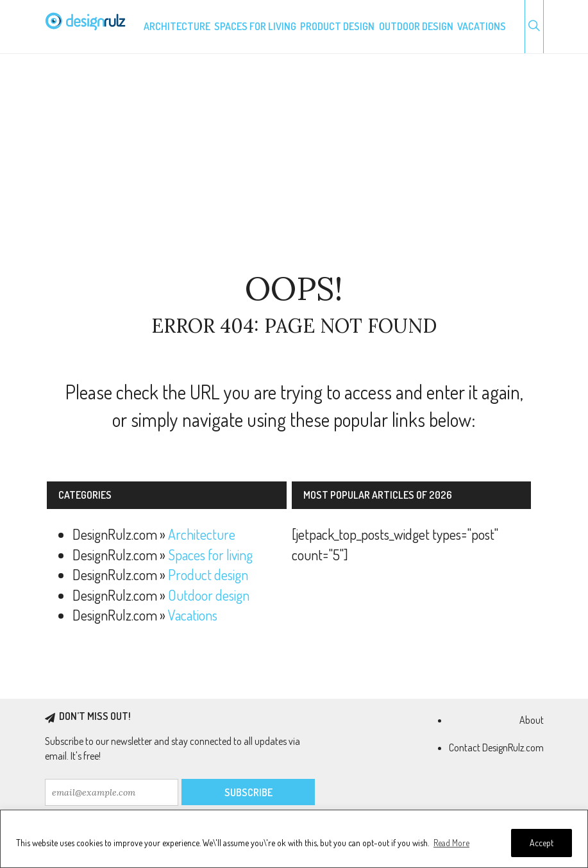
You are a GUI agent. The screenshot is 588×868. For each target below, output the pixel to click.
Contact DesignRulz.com (496, 747)
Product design (337, 26)
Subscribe (248, 792)
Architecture (177, 26)
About (532, 720)
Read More (451, 843)
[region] (294, 839)
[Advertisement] (294, 163)
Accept (542, 843)
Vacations (482, 26)
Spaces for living (255, 26)
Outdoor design (416, 26)
